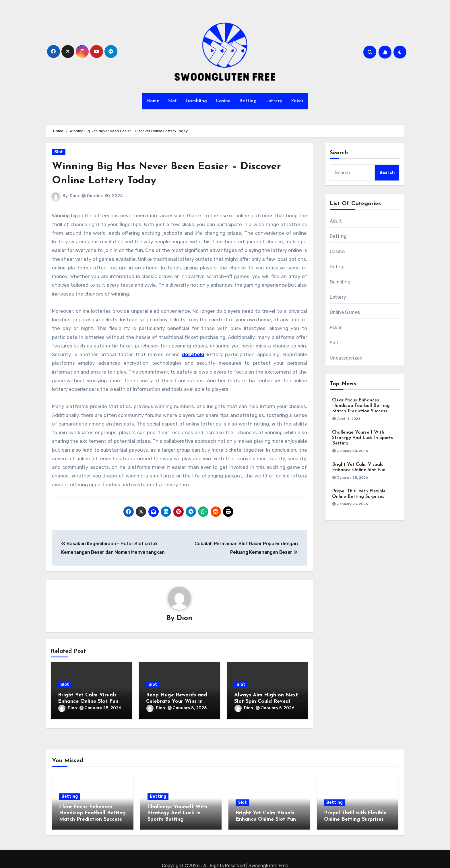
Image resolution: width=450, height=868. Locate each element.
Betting (248, 101)
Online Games (345, 312)
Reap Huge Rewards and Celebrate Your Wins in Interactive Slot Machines (178, 702)
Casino (223, 101)
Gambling (196, 101)
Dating (337, 267)
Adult (336, 221)
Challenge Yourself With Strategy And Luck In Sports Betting (362, 438)
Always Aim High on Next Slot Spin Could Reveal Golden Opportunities (266, 702)
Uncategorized (346, 358)
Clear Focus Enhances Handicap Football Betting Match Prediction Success (361, 406)
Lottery (274, 101)
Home (153, 101)
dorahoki (193, 354)
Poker (297, 101)
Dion (74, 196)
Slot (173, 101)
